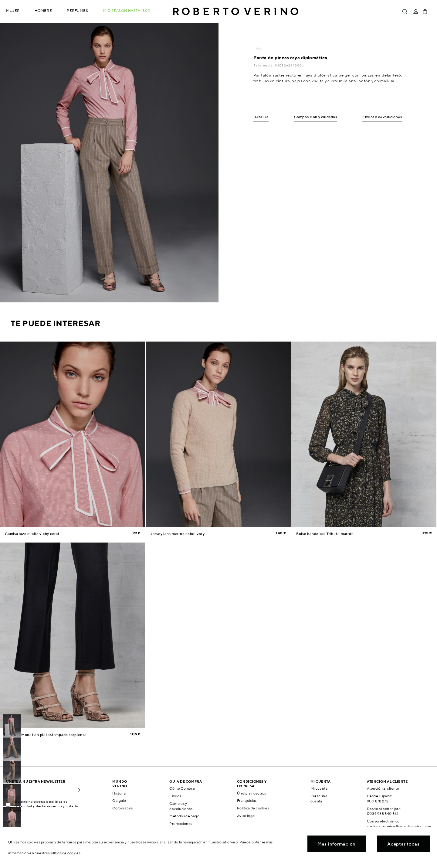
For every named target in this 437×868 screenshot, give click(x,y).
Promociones (181, 824)
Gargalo (119, 800)
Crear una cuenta (319, 798)
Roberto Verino (235, 12)
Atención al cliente (383, 788)
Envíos (175, 796)
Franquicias (247, 800)
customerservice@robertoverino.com (399, 826)
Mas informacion (337, 844)
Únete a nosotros (252, 793)
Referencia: (264, 65)
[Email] (39, 790)
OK (77, 790)
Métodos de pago (184, 816)
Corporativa (122, 808)
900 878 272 (378, 801)
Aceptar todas (403, 844)
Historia (119, 793)
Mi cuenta (319, 788)
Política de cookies (253, 808)
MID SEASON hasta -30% (127, 10)
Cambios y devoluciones (181, 806)
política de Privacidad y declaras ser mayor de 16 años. (46, 806)
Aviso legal (246, 816)
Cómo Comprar (182, 788)
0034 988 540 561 (383, 814)
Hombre (43, 10)
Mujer (13, 10)
